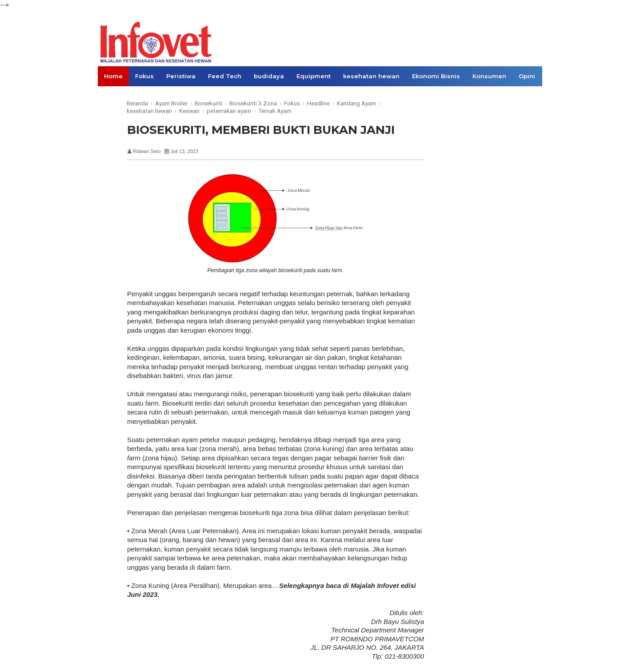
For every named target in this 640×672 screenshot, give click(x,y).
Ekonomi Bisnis (436, 76)
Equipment (314, 76)
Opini (527, 76)
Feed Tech (225, 76)
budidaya (269, 76)
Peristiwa (181, 76)
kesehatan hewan (371, 76)
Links (112, 96)
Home (113, 76)
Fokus (144, 76)
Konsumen (489, 76)
